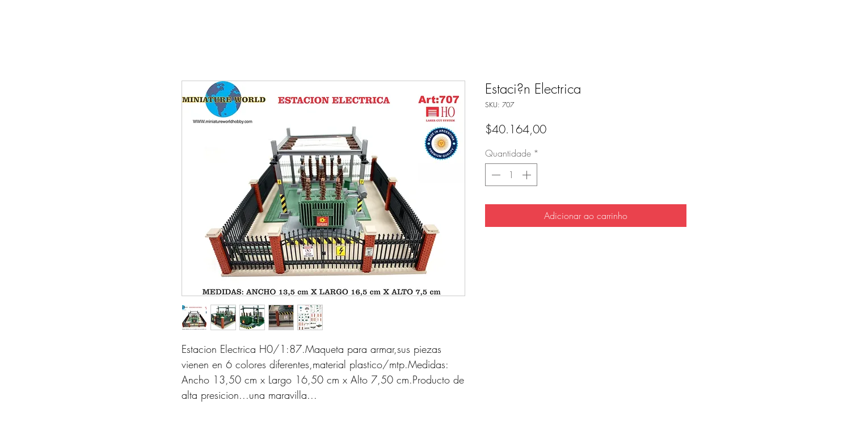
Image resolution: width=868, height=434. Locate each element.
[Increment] (528, 175)
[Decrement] (495, 175)
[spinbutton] (511, 175)
